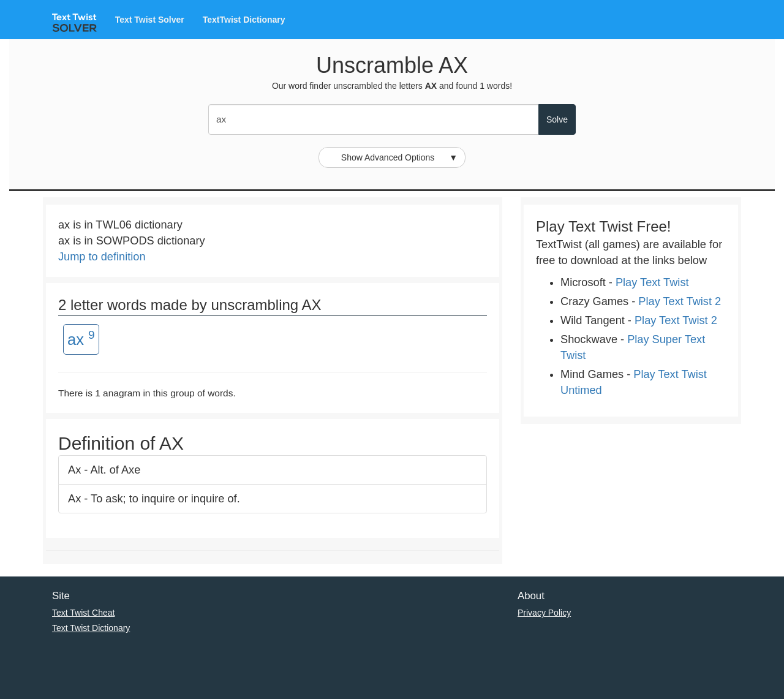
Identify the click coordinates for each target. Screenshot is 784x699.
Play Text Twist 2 (680, 301)
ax (81, 338)
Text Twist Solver (150, 20)
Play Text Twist (652, 282)
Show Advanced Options (399, 157)
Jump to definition (102, 257)
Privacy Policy (544, 613)
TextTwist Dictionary (244, 20)
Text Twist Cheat (83, 613)
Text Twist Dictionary (91, 628)
